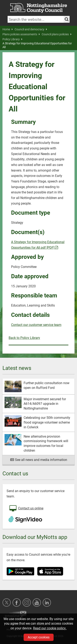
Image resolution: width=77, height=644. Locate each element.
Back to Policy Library (24, 338)
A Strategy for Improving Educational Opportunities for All (37, 45)
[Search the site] (67, 19)
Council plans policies (57, 34)
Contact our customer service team (36, 325)
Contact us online (26, 509)
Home (8, 29)
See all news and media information (38, 460)
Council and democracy (31, 29)
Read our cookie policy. (50, 628)
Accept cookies (39, 637)
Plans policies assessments (21, 34)
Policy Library (12, 39)
